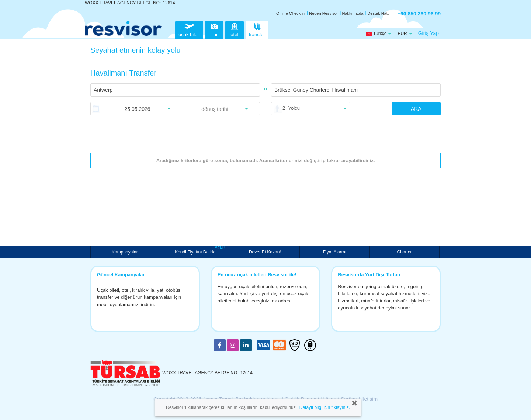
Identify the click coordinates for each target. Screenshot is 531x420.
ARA (416, 109)
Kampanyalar (125, 252)
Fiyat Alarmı (335, 252)
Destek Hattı (379, 13)
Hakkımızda (353, 13)
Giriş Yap (428, 33)
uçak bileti (189, 29)
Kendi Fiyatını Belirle (196, 251)
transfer (257, 29)
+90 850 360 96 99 (419, 14)
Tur (214, 29)
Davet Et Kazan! (265, 252)
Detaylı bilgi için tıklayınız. (325, 407)
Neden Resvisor (323, 13)
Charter (405, 252)
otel (235, 29)
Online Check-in (291, 13)
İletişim (370, 399)
